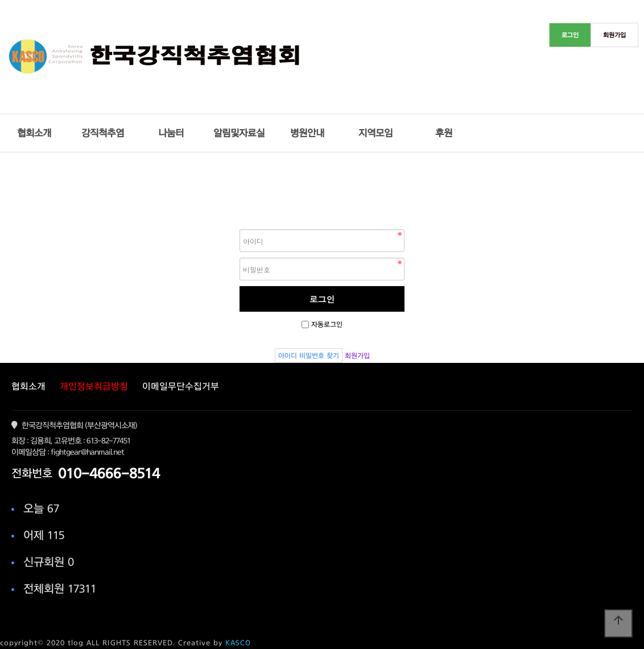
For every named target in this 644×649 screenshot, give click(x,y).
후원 (444, 133)
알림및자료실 (239, 133)
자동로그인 (327, 324)
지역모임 (375, 133)
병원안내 (307, 133)
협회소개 (34, 133)
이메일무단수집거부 (181, 386)
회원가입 (357, 355)
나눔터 (171, 133)
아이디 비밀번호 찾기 (309, 355)
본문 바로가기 (0, 0)
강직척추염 (103, 133)
